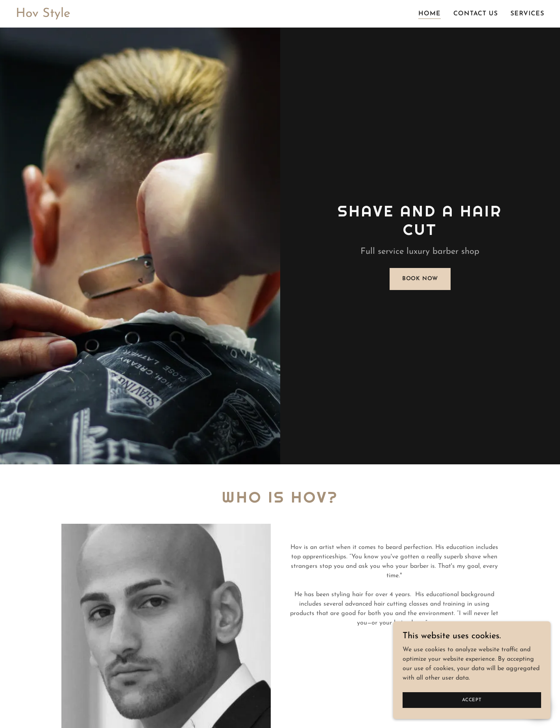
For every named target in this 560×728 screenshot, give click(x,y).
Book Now (420, 279)
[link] (43, 15)
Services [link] (527, 14)
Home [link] (430, 14)
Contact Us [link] (476, 14)
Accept (472, 700)
